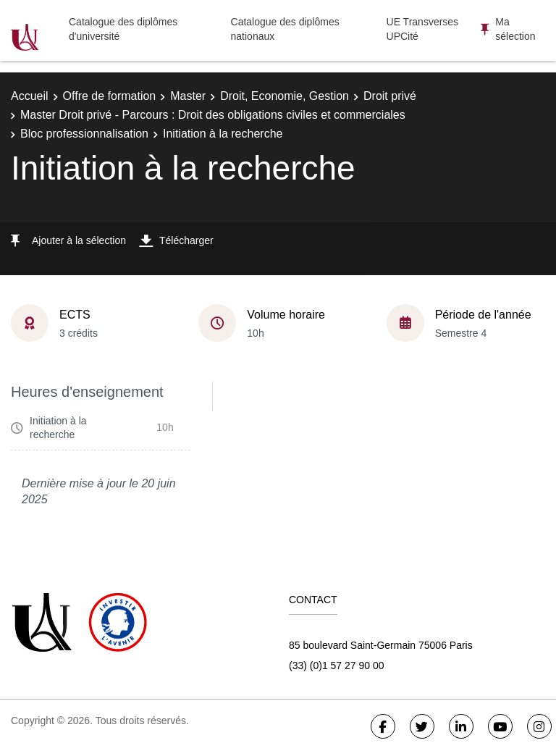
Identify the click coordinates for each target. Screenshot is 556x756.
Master (188, 96)
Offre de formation (110, 96)
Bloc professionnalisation (84, 134)
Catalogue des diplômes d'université (123, 29)
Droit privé (390, 96)
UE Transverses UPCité (423, 29)
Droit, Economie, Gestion (285, 96)
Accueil (30, 96)
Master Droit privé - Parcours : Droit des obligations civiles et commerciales (213, 115)
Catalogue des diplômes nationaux (285, 29)
